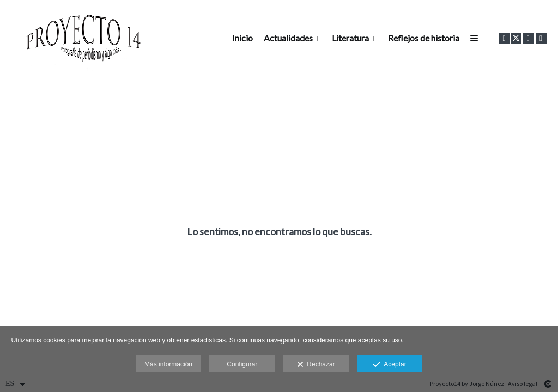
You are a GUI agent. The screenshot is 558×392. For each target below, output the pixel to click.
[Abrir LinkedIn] (541, 38)
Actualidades (287, 38)
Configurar (242, 364)
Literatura (349, 38)
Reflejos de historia (422, 38)
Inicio (241, 38)
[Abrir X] (516, 38)
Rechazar (316, 365)
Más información (168, 364)
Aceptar (389, 365)
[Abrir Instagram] (529, 38)
